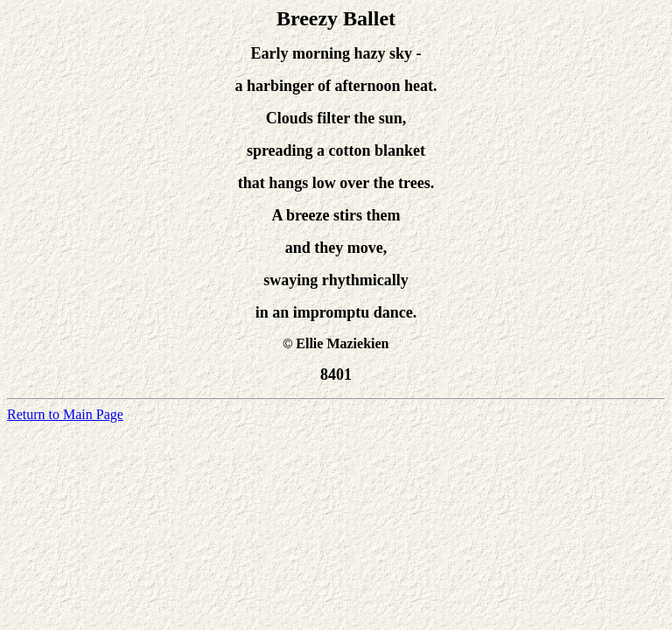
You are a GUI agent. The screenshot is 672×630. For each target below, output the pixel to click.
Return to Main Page (65, 414)
